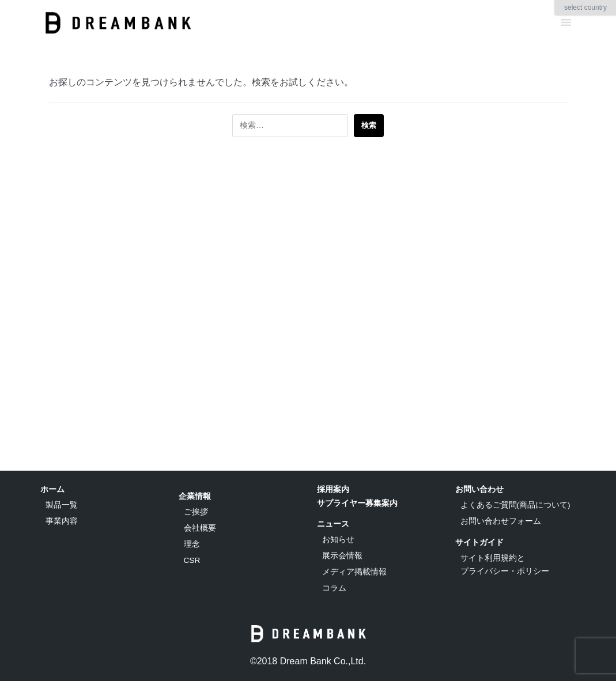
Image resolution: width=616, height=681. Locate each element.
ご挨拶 (196, 512)
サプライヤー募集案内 (357, 503)
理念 (192, 544)
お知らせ (338, 540)
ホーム (52, 489)
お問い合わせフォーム (501, 521)
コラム (334, 588)
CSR (192, 560)
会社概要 (200, 528)
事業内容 (62, 521)
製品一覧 (62, 505)
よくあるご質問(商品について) (515, 505)
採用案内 (333, 489)
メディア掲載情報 (354, 572)
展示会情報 (342, 556)
